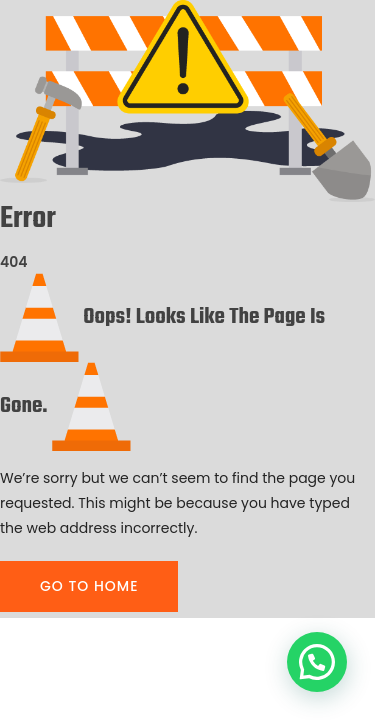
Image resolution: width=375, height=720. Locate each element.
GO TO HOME (89, 586)
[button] (317, 662)
